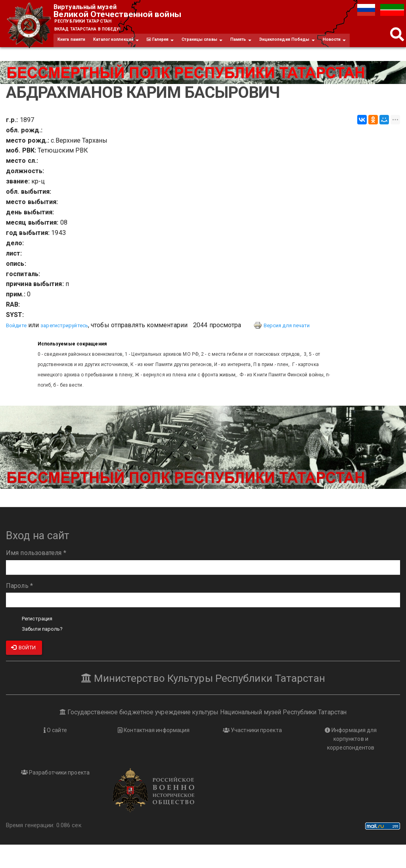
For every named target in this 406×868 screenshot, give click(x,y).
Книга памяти (75, 45)
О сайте (55, 752)
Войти (23, 669)
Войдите (18, 347)
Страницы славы (230, 45)
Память (275, 45)
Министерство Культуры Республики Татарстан (203, 699)
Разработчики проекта (55, 796)
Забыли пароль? (46, 650)
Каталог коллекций (128, 45)
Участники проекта (252, 752)
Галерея (180, 45)
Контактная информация (154, 752)
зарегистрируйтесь (73, 347)
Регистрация (41, 640)
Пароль (19, 607)
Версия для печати (305, 347)
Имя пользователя (36, 575)
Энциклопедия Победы (329, 45)
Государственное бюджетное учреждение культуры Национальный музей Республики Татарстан (203, 734)
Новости (71, 60)
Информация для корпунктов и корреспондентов (351, 761)
